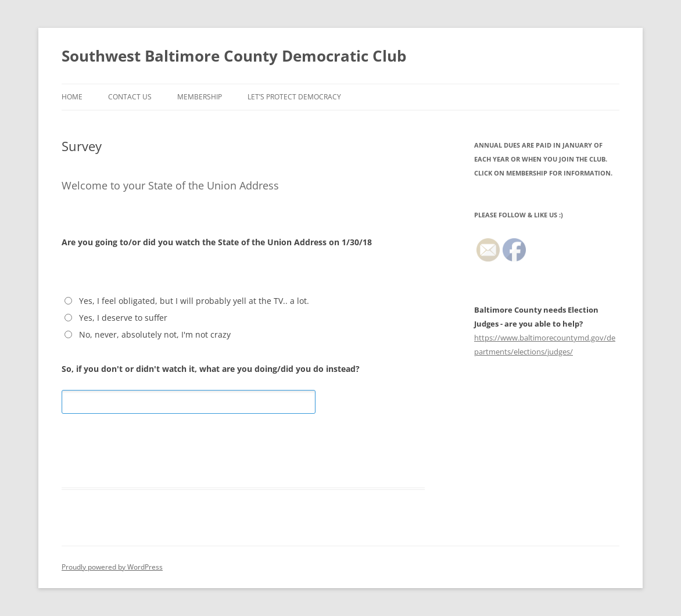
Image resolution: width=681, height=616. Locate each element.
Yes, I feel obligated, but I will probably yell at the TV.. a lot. (194, 301)
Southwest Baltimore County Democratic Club (234, 56)
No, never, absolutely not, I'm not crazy (155, 334)
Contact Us (130, 97)
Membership (200, 97)
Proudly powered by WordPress (112, 567)
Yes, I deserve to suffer (123, 318)
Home (72, 97)
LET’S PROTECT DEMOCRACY (294, 97)
